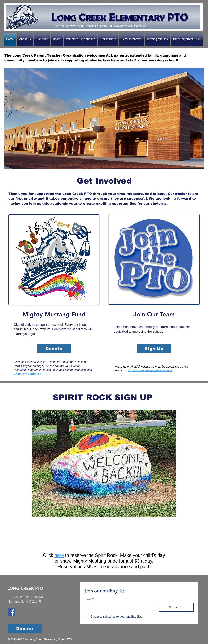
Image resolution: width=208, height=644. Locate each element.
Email (89, 599)
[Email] (119, 606)
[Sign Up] (154, 348)
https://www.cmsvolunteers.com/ (150, 370)
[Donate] (54, 348)
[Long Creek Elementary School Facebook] (11, 612)
